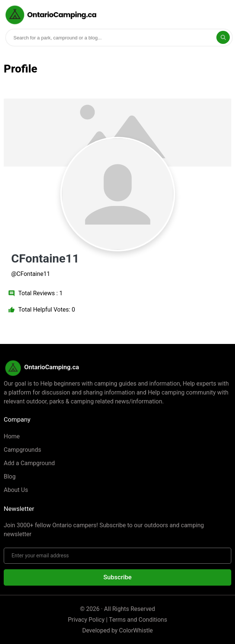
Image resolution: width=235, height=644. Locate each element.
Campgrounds (22, 450)
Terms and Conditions (138, 620)
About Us (16, 490)
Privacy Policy (86, 620)
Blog (10, 476)
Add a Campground (29, 463)
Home (12, 436)
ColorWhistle (136, 630)
